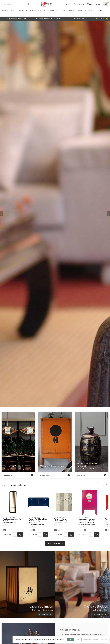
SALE (3, 14)
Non (78, 640)
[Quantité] (15, 534)
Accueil (5, 10)
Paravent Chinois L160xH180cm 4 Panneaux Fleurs (61, 521)
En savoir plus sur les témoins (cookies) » (95, 640)
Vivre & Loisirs (68, 10)
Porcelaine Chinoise (85, 10)
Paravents (30, 10)
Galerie (100, 10)
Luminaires (42, 10)
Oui (70, 640)
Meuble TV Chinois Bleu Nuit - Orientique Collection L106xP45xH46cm (38, 522)
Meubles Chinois (16, 10)
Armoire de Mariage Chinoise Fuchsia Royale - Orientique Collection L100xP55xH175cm (89, 522)
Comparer (9, 534)
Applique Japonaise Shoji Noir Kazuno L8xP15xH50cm (13, 521)
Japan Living (55, 10)
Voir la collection (55, 544)
